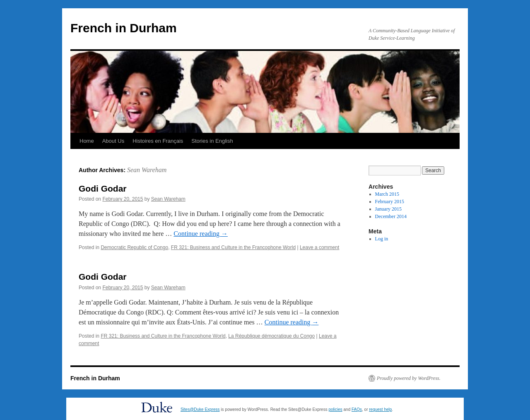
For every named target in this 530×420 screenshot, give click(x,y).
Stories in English (212, 141)
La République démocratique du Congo (271, 336)
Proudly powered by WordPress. (409, 378)
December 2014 (391, 216)
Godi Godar (103, 188)
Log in (382, 239)
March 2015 (387, 194)
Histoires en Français (158, 141)
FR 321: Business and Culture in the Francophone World (233, 247)
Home (87, 141)
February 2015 (390, 202)
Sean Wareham (147, 170)
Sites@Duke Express (200, 409)
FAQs (357, 409)
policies (335, 409)
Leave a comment (319, 247)
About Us (113, 141)
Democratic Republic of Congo (134, 247)
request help (380, 409)
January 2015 (388, 209)
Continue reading (201, 234)
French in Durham (124, 28)
